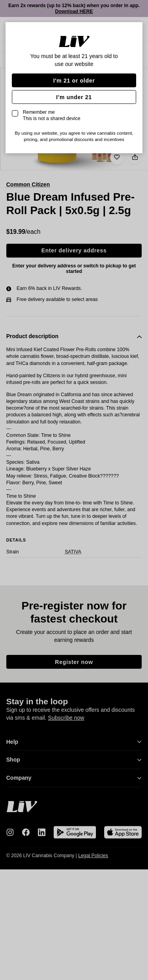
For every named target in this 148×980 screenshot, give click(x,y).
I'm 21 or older (74, 81)
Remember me (52, 115)
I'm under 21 (74, 97)
